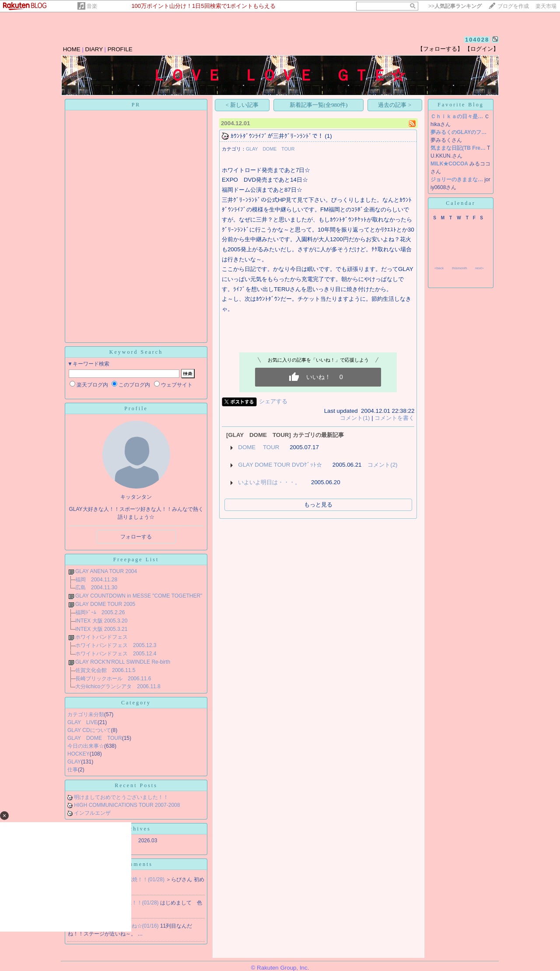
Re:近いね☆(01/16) (136, 926)
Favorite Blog (460, 105)
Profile (136, 408)
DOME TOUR (259, 447)
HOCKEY (79, 754)
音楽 (92, 6)
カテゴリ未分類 (86, 714)
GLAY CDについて (89, 730)
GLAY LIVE (82, 722)
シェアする (273, 401)
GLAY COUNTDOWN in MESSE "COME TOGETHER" (139, 596)
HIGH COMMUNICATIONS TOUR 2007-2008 (127, 805)
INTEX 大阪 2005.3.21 (101, 629)
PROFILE (120, 49)
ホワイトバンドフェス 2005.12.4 (116, 654)
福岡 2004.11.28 (96, 580)
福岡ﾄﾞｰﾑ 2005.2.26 (100, 612)
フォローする (136, 537)
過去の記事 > (395, 105)
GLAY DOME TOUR (95, 738)
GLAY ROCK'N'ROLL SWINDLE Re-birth (123, 662)
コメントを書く (394, 418)
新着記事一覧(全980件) (319, 105)
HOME (72, 49)
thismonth (460, 268)
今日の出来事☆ (86, 746)
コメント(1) (355, 418)
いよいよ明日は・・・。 (269, 482)
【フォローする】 (440, 49)
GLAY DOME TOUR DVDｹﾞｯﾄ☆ (280, 465)
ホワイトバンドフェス (101, 637)
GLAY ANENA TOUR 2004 (106, 571)
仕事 (73, 770)
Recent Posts (136, 785)
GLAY (74, 762)
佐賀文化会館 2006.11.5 (105, 670)
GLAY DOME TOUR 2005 (105, 604)
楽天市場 (546, 6)
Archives (136, 829)
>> (455, 6)
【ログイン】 (482, 49)
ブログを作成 (513, 6)
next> (479, 268)
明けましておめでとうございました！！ (121, 797)
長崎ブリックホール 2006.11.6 (113, 679)
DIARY (94, 49)
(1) (328, 136)
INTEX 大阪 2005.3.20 (101, 621)
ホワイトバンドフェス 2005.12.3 (116, 645)
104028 (477, 40)
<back (439, 268)
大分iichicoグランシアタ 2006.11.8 (118, 686)
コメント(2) (382, 465)
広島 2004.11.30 (96, 588)
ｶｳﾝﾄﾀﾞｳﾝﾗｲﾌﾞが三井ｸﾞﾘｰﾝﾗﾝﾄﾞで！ (277, 136)
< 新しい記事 (242, 105)
